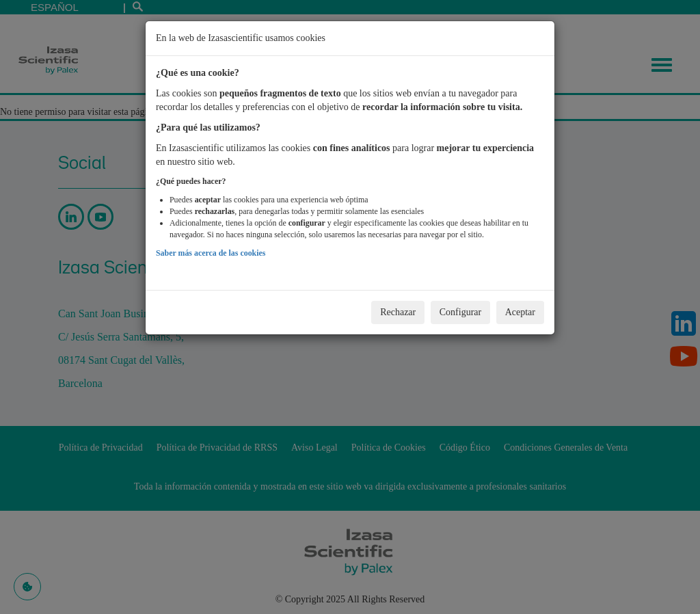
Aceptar (520, 312)
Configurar (460, 312)
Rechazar (398, 312)
